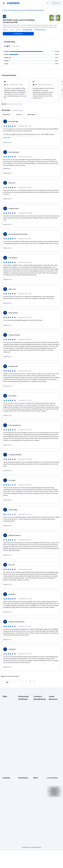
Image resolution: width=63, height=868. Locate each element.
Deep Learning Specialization (38, 722)
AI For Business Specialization (38, 707)
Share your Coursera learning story (53, 760)
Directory (36, 802)
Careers (5, 788)
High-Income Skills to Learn (53, 734)
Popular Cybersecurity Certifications (53, 753)
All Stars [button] (19, 115)
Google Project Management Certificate (23, 728)
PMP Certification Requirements (53, 747)
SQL (4, 731)
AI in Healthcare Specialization (38, 717)
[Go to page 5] (23, 681)
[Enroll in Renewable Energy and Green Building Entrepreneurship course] (18, 34)
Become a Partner (6, 819)
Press (35, 779)
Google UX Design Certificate (21, 735)
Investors (36, 782)
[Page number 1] (7, 681)
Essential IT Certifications (53, 729)
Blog (19, 788)
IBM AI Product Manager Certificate (22, 749)
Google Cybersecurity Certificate (22, 708)
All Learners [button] (6, 115)
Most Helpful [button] (31, 115)
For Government (7, 812)
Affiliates (36, 805)
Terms (35, 785)
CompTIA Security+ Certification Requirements (53, 723)
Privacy (36, 788)
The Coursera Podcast (22, 792)
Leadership (6, 785)
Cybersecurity (7, 707)
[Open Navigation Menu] (4, 3)
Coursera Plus (7, 794)
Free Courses (7, 825)
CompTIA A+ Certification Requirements (53, 715)
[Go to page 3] (15, 681)
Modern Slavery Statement (38, 809)
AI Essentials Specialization (38, 702)
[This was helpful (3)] (7, 279)
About (4, 779)
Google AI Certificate (21, 702)
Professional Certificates (6, 797)
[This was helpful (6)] (7, 143)
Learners (21, 779)
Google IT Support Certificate (21, 722)
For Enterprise (7, 809)
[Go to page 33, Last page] (30, 681)
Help (35, 791)
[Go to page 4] (19, 681)
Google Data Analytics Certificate (22, 715)
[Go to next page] (34, 681)
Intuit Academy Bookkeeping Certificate (22, 762)
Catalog (5, 791)
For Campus (6, 815)
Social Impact (7, 822)
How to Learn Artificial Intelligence (53, 740)
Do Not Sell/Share (36, 814)
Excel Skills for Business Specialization (38, 727)
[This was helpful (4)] (7, 248)
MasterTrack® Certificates (7, 802)
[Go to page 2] (11, 681)
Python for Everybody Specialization (38, 753)
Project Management (6, 724)
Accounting (6, 699)
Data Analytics (7, 709)
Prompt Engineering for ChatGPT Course (38, 746)
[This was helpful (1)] (7, 555)
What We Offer (7, 782)
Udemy (5, 828)
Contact (36, 796)
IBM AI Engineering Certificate (22, 742)
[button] (11, 676)
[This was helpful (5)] (7, 173)
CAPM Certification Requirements (53, 708)
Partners (21, 782)
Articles (36, 799)
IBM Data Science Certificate (21, 755)
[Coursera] (13, 3)
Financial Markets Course (38, 733)
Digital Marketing (8, 712)
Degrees (5, 806)
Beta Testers (22, 785)
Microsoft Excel (7, 720)
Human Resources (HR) (7, 716)
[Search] (48, 3)
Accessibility (37, 794)
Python (5, 728)
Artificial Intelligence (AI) (7, 703)
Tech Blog (21, 796)
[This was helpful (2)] (7, 357)
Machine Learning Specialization (38, 739)
